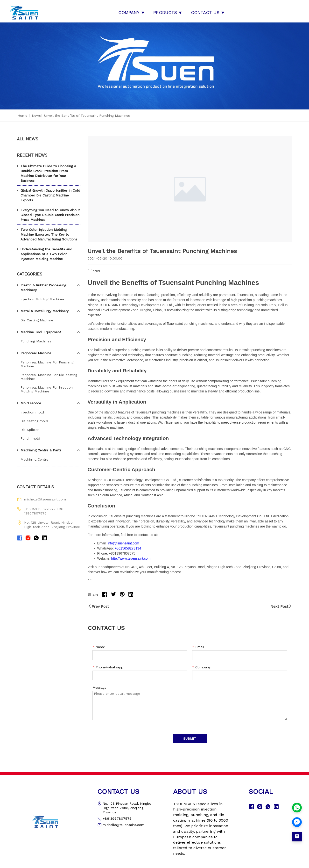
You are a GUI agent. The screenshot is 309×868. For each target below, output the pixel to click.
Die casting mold (34, 418)
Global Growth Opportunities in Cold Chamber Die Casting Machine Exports (50, 193)
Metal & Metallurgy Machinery (45, 308)
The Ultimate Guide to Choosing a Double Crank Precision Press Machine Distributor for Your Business (48, 171)
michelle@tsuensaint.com (45, 496)
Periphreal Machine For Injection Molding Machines (47, 386)
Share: (94, 591)
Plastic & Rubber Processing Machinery (43, 285)
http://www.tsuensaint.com (131, 556)
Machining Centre (34, 456)
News (36, 113)
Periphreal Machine (36, 350)
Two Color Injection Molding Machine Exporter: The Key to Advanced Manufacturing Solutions (49, 232)
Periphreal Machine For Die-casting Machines (49, 374)
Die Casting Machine (37, 317)
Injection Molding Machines (42, 296)
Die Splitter (30, 427)
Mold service (31, 400)
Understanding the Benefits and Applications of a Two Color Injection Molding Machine (46, 251)
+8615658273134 (128, 546)
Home (22, 113)
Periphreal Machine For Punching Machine (47, 361)
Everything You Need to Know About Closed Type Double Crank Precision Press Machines (50, 212)
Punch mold (30, 435)
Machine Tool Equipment (41, 329)
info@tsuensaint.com (123, 541)
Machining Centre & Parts (41, 447)
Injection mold (32, 409)
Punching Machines (36, 338)
